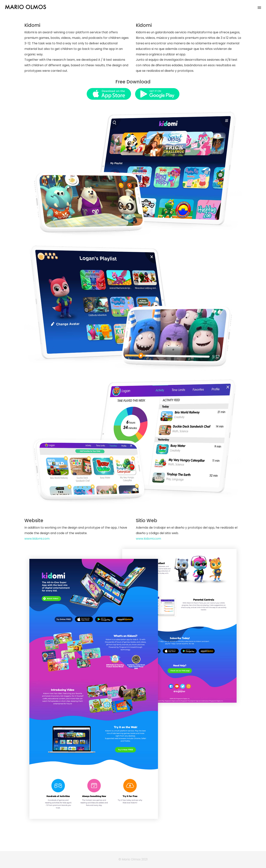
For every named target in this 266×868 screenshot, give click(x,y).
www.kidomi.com (37, 539)
